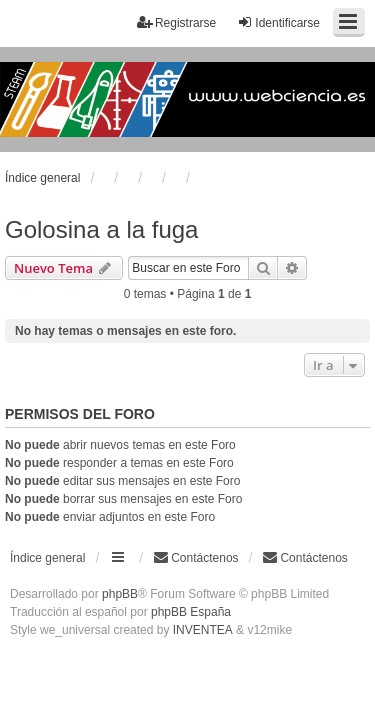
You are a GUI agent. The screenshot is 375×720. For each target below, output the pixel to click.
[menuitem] (304, 558)
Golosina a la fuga (101, 229)
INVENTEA (203, 630)
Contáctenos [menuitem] (195, 557)
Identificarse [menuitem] (278, 22)
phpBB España (191, 612)
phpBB (120, 594)
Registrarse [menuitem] (176, 22)
